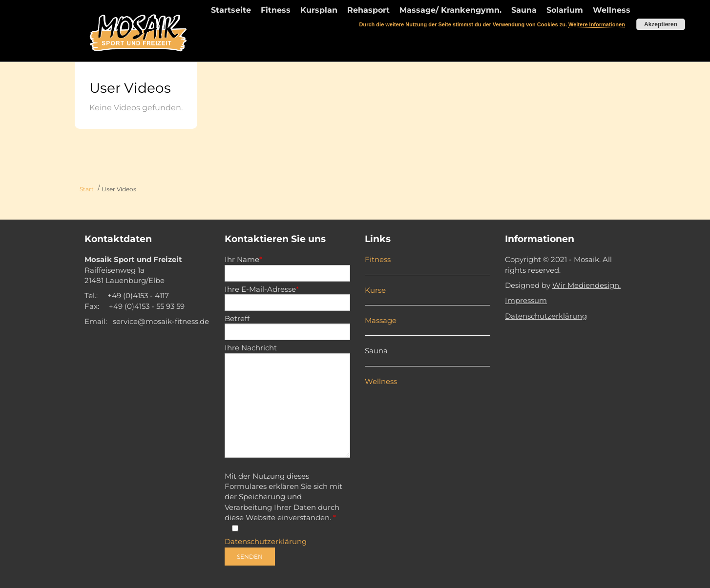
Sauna (376, 351)
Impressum (526, 300)
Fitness (378, 259)
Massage (381, 320)
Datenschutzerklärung (266, 541)
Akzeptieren (661, 24)
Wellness (381, 381)
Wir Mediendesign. (586, 285)
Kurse (375, 290)
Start (87, 189)
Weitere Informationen (597, 24)
